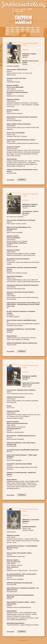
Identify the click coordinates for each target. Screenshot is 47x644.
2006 (38, 32)
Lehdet (30, 9)
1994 (12, 30)
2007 (7, 34)
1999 (38, 30)
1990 (28, 28)
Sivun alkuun (10, 180)
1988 (17, 28)
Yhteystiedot (18, 11)
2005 (33, 32)
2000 (7, 32)
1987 (12, 28)
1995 (17, 30)
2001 (12, 32)
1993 (7, 30)
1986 (7, 28)
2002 (17, 32)
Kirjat (23, 9)
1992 (38, 28)
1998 (33, 30)
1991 (33, 28)
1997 (28, 30)
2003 (23, 32)
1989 (23, 28)
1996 (23, 30)
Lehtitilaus (22, 180)
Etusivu (16, 9)
